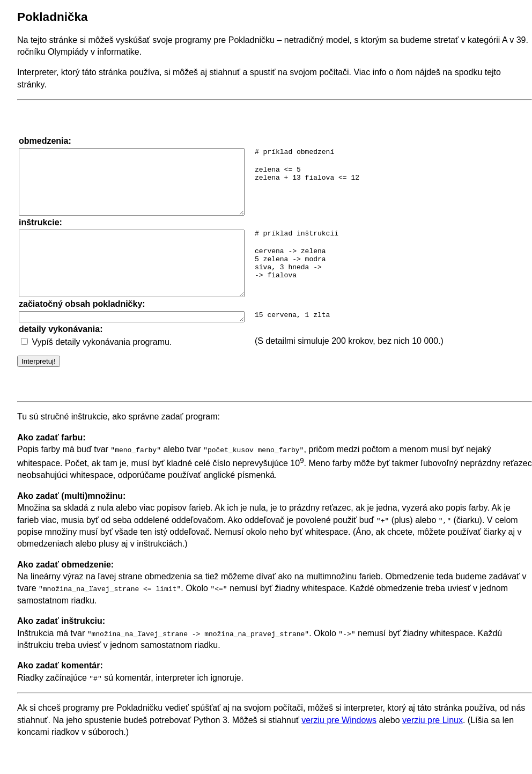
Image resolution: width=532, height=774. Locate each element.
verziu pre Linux (433, 747)
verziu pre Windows (339, 747)
